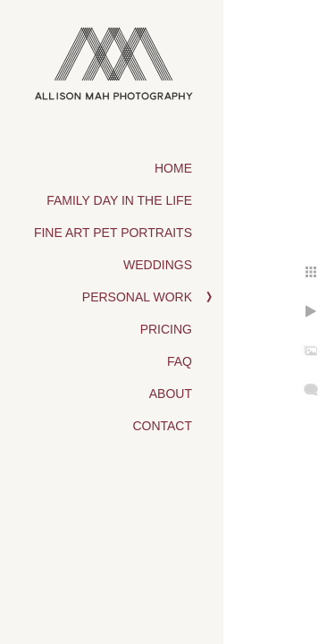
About (171, 394)
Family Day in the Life (119, 200)
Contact (162, 426)
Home (173, 168)
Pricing (166, 329)
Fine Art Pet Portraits (113, 233)
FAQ (180, 361)
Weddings (158, 265)
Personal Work (137, 297)
